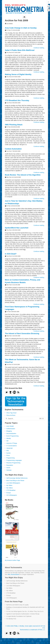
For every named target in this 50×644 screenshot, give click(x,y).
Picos (8, 455)
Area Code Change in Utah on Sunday (21, 28)
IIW (7, 441)
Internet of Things (12, 443)
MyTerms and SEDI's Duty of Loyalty (17, 605)
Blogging (9, 431)
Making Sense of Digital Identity (18, 74)
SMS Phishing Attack (14, 125)
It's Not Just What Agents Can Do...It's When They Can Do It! (25, 611)
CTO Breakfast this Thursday (17, 100)
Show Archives (11, 415)
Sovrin (8, 468)
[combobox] (25, 419)
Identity (9, 438)
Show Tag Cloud (11, 413)
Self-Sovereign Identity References (17, 478)
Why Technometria (13, 574)
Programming (10, 458)
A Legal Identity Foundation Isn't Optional (19, 616)
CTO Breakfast (11, 490)
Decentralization (11, 433)
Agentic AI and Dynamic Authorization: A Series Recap (23, 614)
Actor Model (10, 426)
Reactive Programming (13, 463)
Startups (9, 470)
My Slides (9, 485)
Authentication (11, 429)
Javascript (9, 448)
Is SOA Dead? (11, 254)
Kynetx (8, 453)
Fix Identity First (11, 619)
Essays (9, 493)
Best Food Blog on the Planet (15, 481)
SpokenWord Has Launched (17, 228)
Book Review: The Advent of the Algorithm (23, 175)
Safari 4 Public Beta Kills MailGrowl (20, 50)
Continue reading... (39, 48)
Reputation (10, 465)
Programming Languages (14, 460)
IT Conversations (12, 446)
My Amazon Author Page (12, 560)
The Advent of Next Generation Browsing (22, 334)
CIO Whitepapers (12, 495)
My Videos (10, 488)
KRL (8, 451)
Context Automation (13, 149)
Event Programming (12, 436)
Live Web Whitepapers (13, 483)
